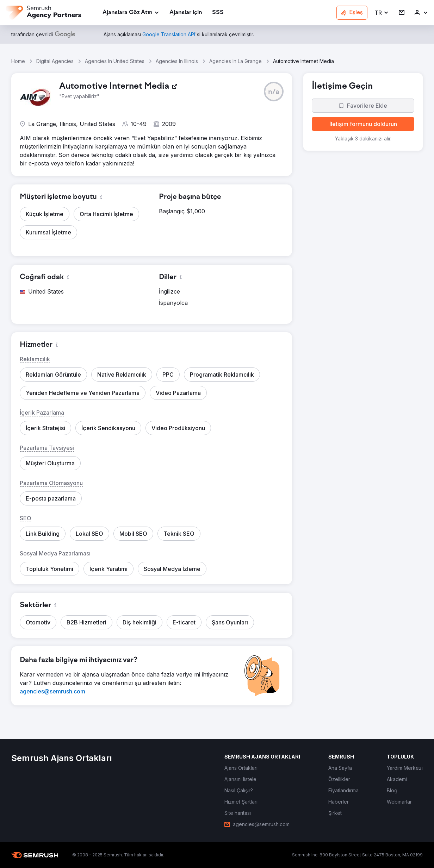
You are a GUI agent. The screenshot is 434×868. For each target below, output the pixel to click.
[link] (186, 13)
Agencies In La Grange (235, 61)
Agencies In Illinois (177, 61)
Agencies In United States (115, 61)
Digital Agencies (55, 61)
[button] (382, 13)
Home (18, 61)
